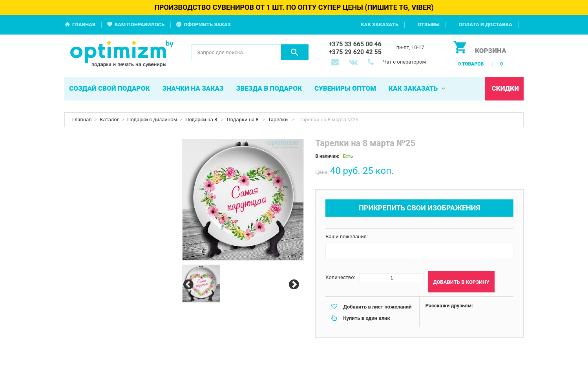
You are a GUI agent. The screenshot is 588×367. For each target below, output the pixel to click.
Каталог (109, 120)
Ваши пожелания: (347, 236)
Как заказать (380, 25)
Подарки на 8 (202, 120)
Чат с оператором (404, 62)
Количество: (340, 277)
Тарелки (279, 120)
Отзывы (429, 25)
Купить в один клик (366, 318)
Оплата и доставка (486, 25)
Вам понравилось (140, 25)
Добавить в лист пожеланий (377, 307)
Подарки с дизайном (152, 120)
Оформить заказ (207, 25)
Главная (84, 25)
